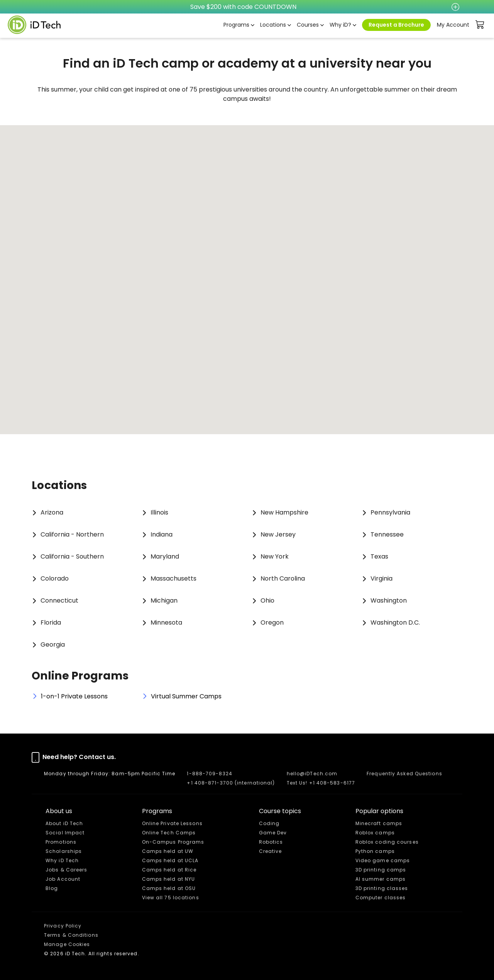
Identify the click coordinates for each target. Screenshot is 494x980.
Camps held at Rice (169, 870)
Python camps (375, 851)
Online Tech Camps (169, 833)
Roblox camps (375, 833)
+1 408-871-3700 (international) (231, 783)
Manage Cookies (67, 944)
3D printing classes (382, 888)
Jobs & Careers (66, 870)
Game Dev (273, 833)
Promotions (61, 842)
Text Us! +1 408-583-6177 (321, 783)
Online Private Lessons (172, 823)
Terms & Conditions (71, 935)
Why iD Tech (62, 860)
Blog (52, 888)
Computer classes (381, 898)
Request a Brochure (396, 25)
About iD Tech (64, 823)
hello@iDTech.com (312, 774)
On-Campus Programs (173, 842)
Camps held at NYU (169, 879)
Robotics (271, 842)
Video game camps (383, 860)
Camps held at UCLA (170, 860)
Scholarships (64, 851)
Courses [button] (308, 25)
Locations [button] (273, 25)
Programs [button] (236, 25)
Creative (271, 851)
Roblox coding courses (387, 842)
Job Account (63, 879)
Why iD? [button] (340, 25)
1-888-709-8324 (209, 774)
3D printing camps (381, 870)
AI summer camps (381, 879)
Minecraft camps (379, 823)
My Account (453, 25)
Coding (269, 823)
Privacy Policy (63, 926)
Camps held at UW (168, 851)
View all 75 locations (171, 898)
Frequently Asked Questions (404, 774)
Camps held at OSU (169, 888)
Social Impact (65, 833)
